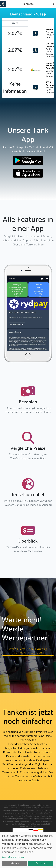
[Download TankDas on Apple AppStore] (28, 173)
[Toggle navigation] (54, 4)
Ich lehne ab (15, 863)
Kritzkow (50, 30)
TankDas (27, 4)
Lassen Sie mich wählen (13, 857)
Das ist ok (40, 863)
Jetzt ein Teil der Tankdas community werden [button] (28, 651)
